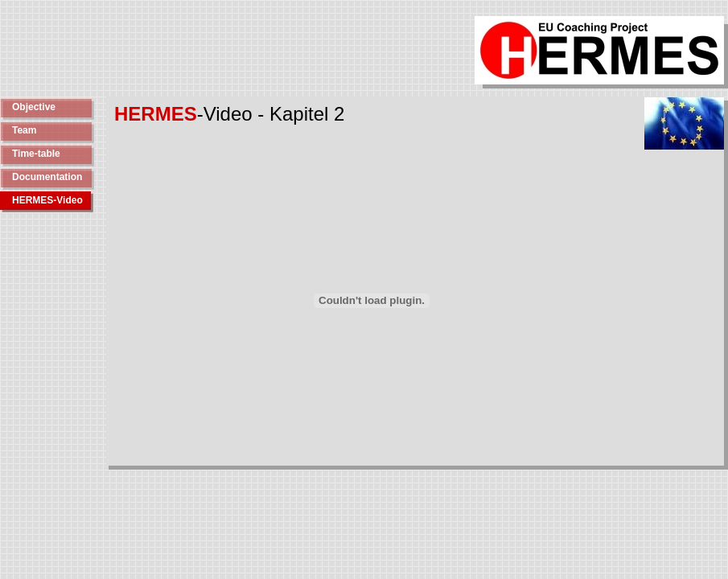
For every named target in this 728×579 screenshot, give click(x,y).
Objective (34, 107)
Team (24, 130)
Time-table (36, 154)
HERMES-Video (47, 200)
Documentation (47, 177)
